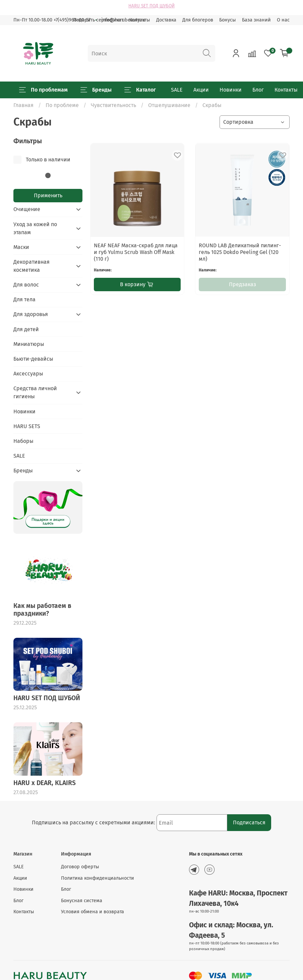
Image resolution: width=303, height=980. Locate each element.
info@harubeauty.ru (123, 20)
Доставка (166, 20)
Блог (258, 90)
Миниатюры (29, 344)
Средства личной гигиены (35, 392)
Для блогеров (198, 20)
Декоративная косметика (32, 266)
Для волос (26, 285)
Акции (201, 90)
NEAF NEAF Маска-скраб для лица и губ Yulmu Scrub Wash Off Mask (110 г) (136, 252)
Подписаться (249, 822)
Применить (48, 195)
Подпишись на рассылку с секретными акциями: (94, 822)
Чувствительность (113, 105)
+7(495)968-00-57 (72, 20)
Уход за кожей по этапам (35, 228)
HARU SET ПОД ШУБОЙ (151, 6)
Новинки (231, 90)
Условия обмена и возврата (93, 912)
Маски (21, 247)
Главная (23, 105)
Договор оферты (80, 867)
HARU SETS (27, 426)
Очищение (27, 209)
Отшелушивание (169, 105)
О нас (283, 20)
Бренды (96, 90)
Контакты (286, 90)
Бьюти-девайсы (33, 359)
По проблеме (62, 105)
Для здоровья (31, 314)
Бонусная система (82, 901)
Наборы (23, 441)
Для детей (26, 329)
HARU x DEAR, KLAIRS (45, 783)
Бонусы (228, 20)
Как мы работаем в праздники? (42, 610)
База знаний (256, 20)
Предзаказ (243, 284)
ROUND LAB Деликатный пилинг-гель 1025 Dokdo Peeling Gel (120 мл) (240, 252)
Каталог (140, 90)
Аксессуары (28, 374)
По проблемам (43, 90)
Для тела (24, 299)
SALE (177, 90)
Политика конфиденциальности (98, 878)
